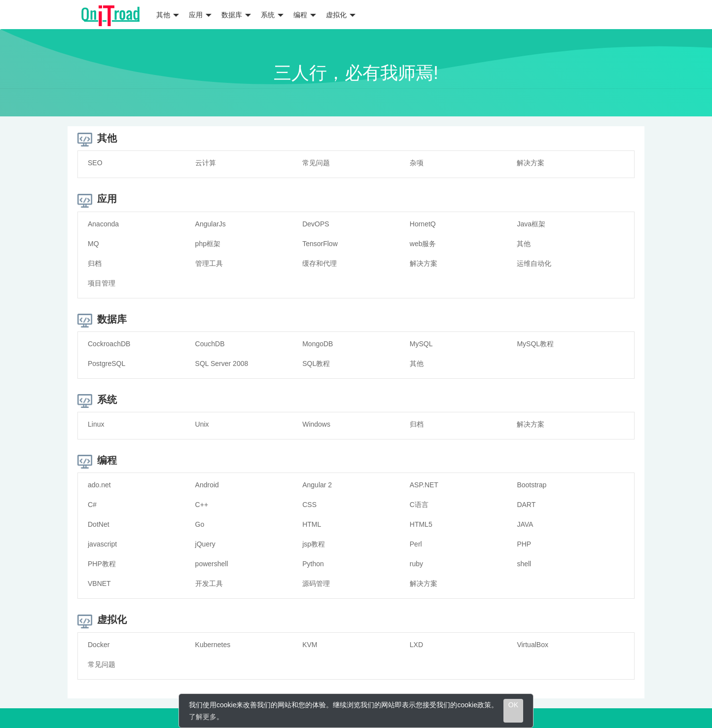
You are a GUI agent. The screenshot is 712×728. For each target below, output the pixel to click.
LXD (416, 645)
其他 (168, 15)
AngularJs (211, 224)
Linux (96, 424)
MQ (93, 244)
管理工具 (209, 263)
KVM (310, 645)
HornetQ (423, 224)
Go (200, 524)
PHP (524, 544)
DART (526, 505)
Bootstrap (532, 485)
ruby (416, 564)
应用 (200, 15)
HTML (312, 524)
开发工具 (209, 583)
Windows (316, 424)
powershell (212, 564)
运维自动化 (534, 263)
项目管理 (102, 283)
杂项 (417, 163)
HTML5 (421, 524)
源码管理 (316, 583)
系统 (272, 15)
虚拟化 (341, 15)
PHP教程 (102, 564)
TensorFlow (320, 244)
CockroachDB (109, 344)
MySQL (421, 344)
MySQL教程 (535, 344)
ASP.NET (424, 485)
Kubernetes (213, 645)
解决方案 (531, 163)
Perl (416, 544)
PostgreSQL (107, 364)
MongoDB (318, 344)
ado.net (99, 485)
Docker (99, 645)
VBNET (99, 583)
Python (313, 564)
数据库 (236, 15)
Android (207, 485)
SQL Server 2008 (222, 364)
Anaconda (103, 224)
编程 (305, 15)
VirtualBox (533, 645)
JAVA (525, 524)
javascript (102, 544)
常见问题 (316, 163)
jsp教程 (314, 544)
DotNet (99, 524)
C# (92, 505)
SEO (95, 163)
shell (524, 564)
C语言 (419, 505)
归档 (95, 263)
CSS (309, 505)
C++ (202, 505)
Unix (202, 424)
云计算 (206, 163)
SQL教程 (316, 364)
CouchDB (210, 344)
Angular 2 (317, 485)
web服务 (423, 244)
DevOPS (316, 224)
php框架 (208, 244)
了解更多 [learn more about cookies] (203, 717)
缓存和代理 (320, 263)
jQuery (205, 544)
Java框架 (531, 224)
